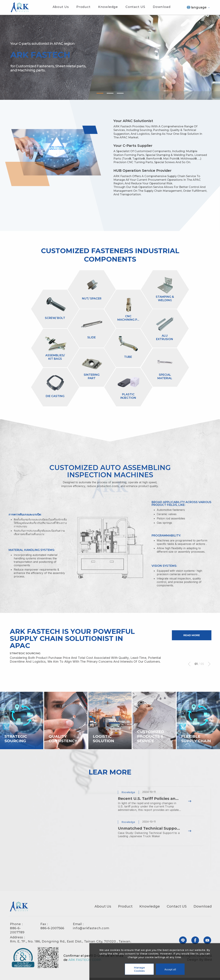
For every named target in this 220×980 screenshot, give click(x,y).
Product (83, 7)
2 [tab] (110, 93)
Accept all (170, 969)
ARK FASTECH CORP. (85, 962)
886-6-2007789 (17, 932)
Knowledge (108, 7)
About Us (61, 7)
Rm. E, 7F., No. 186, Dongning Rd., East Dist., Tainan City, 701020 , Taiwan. (71, 943)
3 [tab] (120, 93)
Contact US (135, 7)
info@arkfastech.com (91, 930)
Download (162, 7)
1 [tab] (100, 93)
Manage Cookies (139, 969)
